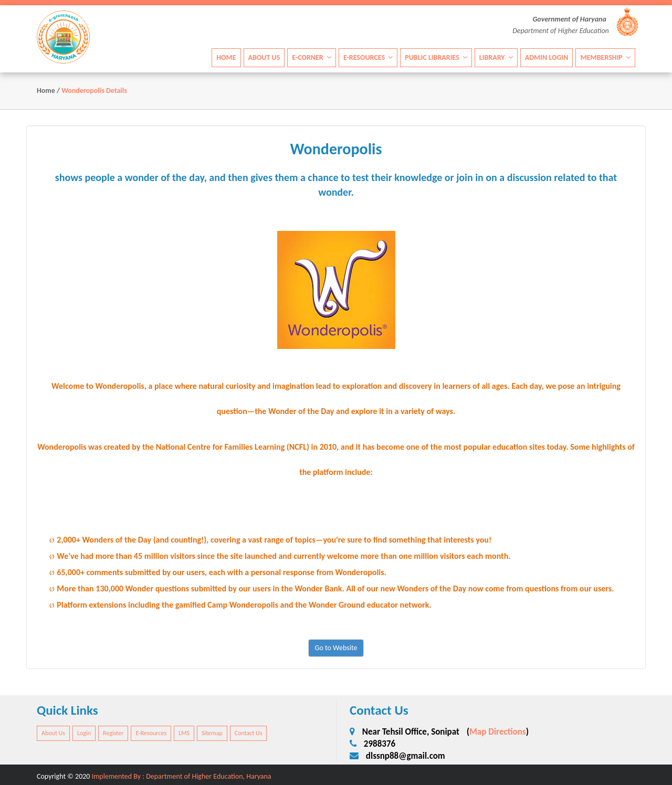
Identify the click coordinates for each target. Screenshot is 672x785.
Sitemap (212, 733)
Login (84, 733)
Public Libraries (436, 57)
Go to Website (336, 648)
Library (496, 57)
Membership (605, 57)
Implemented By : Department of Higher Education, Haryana (182, 776)
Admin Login (547, 57)
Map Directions (498, 732)
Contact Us (249, 733)
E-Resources (368, 57)
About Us (264, 57)
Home (226, 57)
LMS (184, 733)
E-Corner (312, 57)
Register (113, 733)
